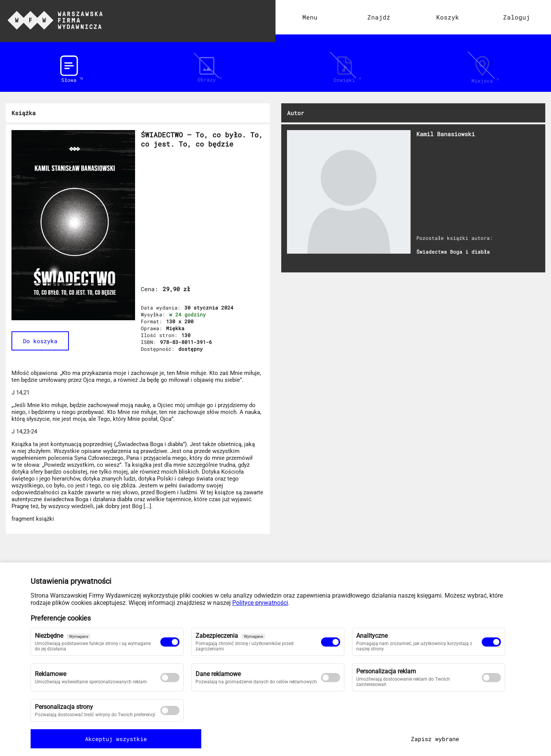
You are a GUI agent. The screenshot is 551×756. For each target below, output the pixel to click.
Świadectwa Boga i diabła (453, 252)
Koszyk (448, 17)
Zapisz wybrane (473, 739)
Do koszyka (40, 341)
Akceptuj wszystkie (78, 739)
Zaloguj (517, 17)
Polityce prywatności (260, 603)
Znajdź (379, 17)
